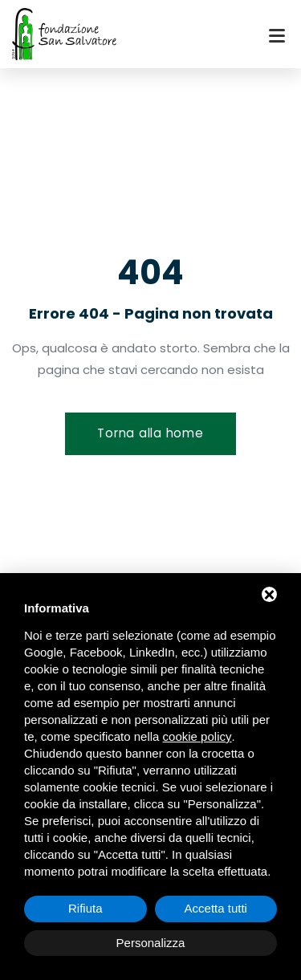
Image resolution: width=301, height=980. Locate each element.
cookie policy (197, 736)
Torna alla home (150, 433)
